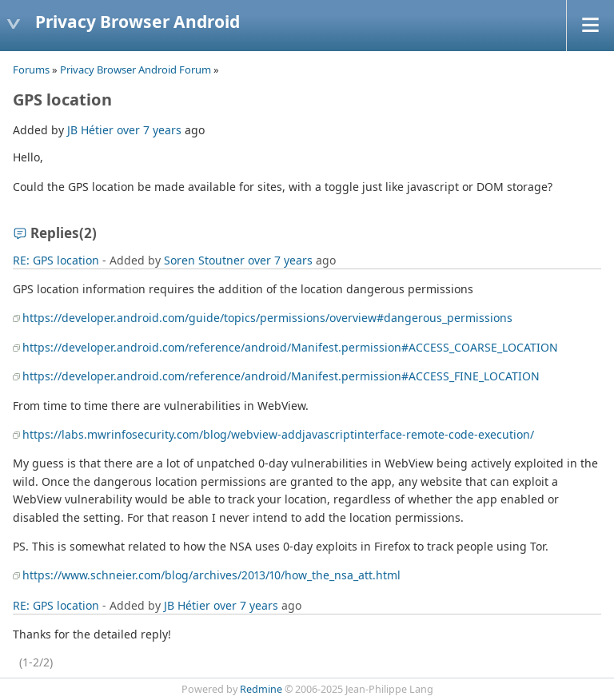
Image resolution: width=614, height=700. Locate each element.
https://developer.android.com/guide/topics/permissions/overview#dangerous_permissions (267, 318)
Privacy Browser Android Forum (136, 70)
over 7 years (149, 130)
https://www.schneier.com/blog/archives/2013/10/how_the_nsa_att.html (211, 575)
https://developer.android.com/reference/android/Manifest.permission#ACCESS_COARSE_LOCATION (290, 347)
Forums (31, 70)
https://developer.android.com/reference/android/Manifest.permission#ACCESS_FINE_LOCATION (281, 376)
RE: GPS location (56, 260)
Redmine (261, 689)
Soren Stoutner (204, 260)
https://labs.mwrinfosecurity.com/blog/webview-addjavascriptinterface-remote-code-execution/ (278, 434)
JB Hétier (90, 130)
